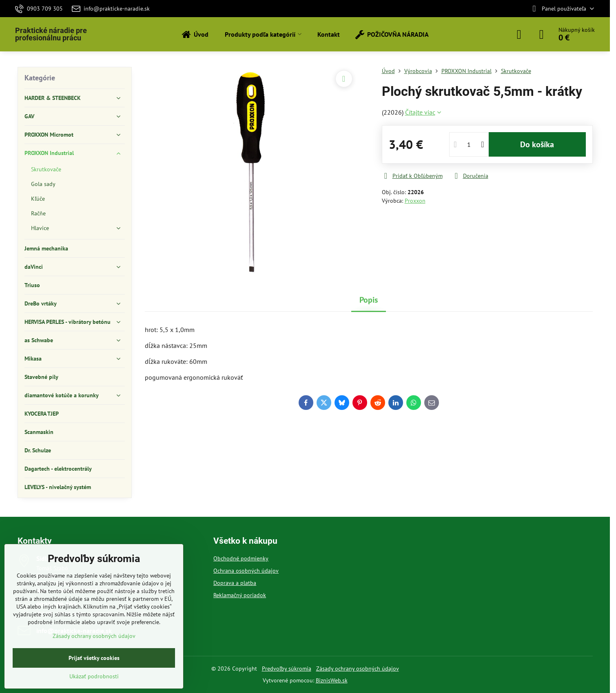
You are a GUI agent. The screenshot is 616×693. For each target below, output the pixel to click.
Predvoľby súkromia (287, 669)
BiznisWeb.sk (332, 680)
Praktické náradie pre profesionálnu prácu (51, 34)
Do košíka (537, 144)
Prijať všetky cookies (94, 658)
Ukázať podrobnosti (94, 676)
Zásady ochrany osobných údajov (358, 669)
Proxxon (415, 201)
